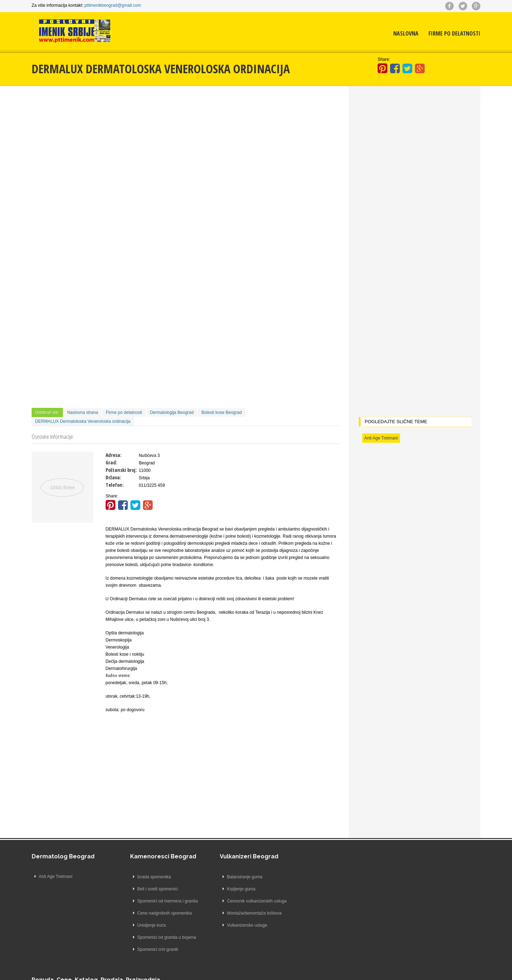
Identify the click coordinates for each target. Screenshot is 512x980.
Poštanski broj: (122, 470)
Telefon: (115, 484)
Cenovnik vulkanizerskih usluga (248, 901)
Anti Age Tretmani (381, 438)
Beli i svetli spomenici (149, 889)
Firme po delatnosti (454, 34)
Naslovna (406, 34)
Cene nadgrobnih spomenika (156, 913)
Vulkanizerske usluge (238, 925)
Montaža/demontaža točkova (246, 913)
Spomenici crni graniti (149, 949)
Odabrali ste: (48, 412)
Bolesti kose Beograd (222, 412)
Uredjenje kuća (143, 925)
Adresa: (114, 455)
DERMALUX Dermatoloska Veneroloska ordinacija (83, 421)
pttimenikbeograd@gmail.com (113, 5)
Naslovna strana (83, 412)
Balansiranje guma (236, 877)
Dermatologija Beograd (172, 412)
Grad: (112, 462)
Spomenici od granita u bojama (158, 937)
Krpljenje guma (233, 889)
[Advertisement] (186, 146)
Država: (114, 477)
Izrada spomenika (146, 877)
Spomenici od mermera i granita (159, 901)
